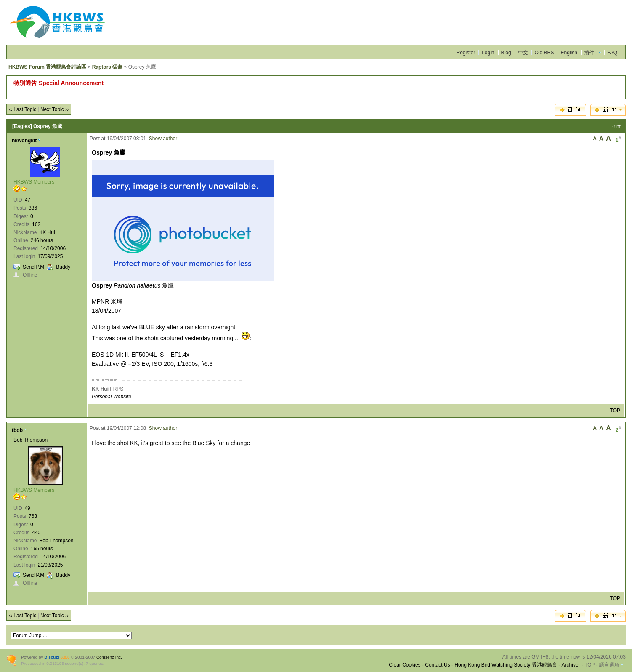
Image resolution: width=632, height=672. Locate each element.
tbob (17, 430)
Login (488, 53)
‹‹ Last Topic (23, 109)
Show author (163, 139)
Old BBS (544, 53)
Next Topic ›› (54, 109)
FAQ (612, 53)
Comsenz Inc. (109, 657)
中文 (523, 53)
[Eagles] (22, 126)
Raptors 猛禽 (108, 67)
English (569, 53)
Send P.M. (34, 267)
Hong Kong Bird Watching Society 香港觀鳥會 (506, 665)
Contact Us (437, 665)
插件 (589, 53)
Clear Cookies (405, 665)
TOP (615, 411)
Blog (506, 53)
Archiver (571, 665)
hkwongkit (24, 141)
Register (466, 53)
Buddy (63, 267)
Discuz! (52, 657)
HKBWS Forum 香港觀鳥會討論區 (47, 67)
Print (615, 127)
